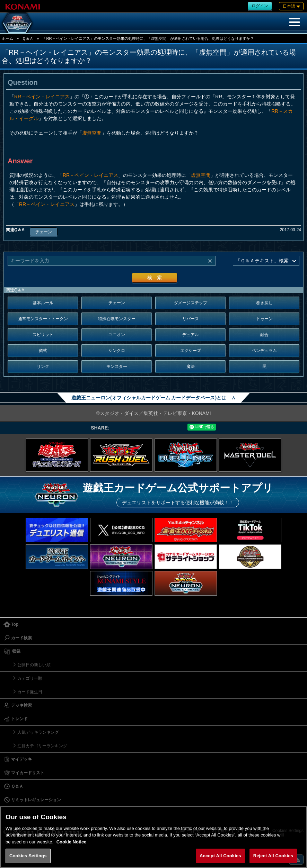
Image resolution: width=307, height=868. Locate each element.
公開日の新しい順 (34, 665)
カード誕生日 (30, 692)
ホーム (7, 38)
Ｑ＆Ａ (28, 38)
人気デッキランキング (38, 732)
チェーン (44, 232)
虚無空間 (92, 133)
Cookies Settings (28, 856)
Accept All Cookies (220, 856)
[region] (153, 837)
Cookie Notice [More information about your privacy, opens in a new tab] (72, 842)
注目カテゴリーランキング (42, 746)
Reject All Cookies (273, 856)
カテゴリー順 (30, 678)
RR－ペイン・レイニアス (42, 97)
